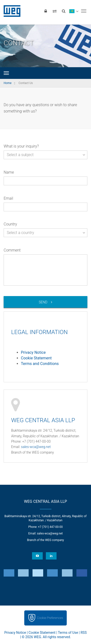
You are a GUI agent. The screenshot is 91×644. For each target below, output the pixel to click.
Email (8, 198)
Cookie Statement (36, 358)
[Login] (46, 11)
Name (9, 172)
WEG (10, 11)
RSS (84, 633)
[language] (74, 11)
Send (43, 302)
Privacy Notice (33, 352)
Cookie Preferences (50, 618)
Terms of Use (68, 633)
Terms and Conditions (40, 364)
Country (10, 224)
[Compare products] (55, 11)
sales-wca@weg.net (36, 447)
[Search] (64, 11)
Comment (12, 250)
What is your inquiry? (21, 146)
